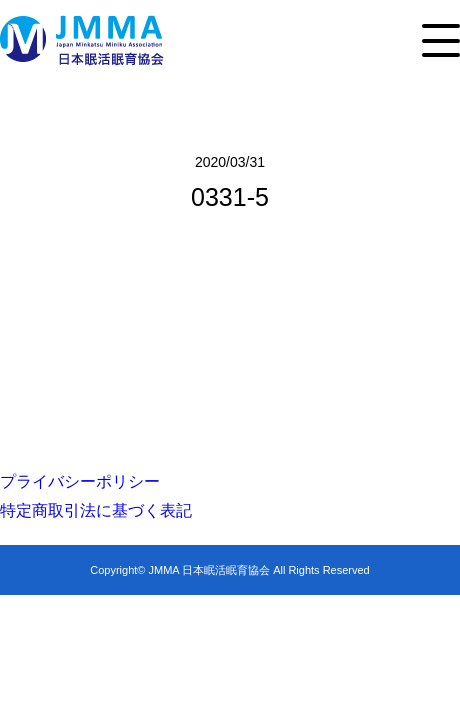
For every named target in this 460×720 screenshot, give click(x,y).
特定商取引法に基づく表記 (96, 510)
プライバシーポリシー (80, 481)
